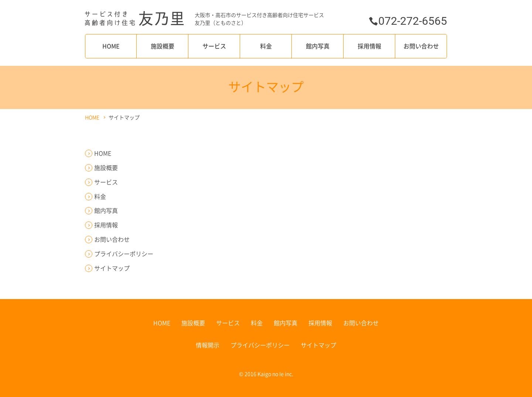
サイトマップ (112, 268)
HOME (111, 46)
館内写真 (318, 46)
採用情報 (369, 46)
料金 (266, 46)
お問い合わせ (421, 46)
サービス (214, 46)
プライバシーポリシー (124, 254)
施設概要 (163, 46)
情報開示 (208, 345)
